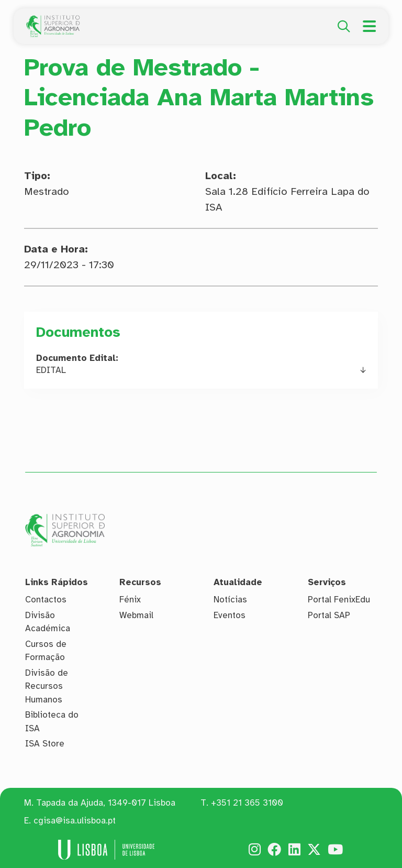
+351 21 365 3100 (247, 803)
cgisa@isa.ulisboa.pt (75, 821)
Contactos (46, 600)
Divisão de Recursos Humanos (47, 686)
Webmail (136, 615)
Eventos (230, 615)
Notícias (230, 600)
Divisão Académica (48, 622)
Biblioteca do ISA (52, 722)
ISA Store (45, 744)
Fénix (130, 600)
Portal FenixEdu (339, 600)
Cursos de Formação (46, 651)
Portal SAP (329, 615)
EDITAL (51, 370)
